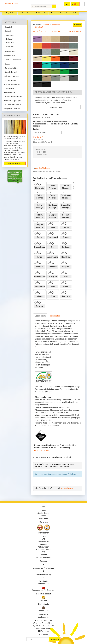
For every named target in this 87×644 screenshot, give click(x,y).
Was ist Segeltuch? (43, 557)
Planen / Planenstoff (12, 76)
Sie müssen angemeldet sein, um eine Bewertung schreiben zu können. (55, 466)
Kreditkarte (43, 581)
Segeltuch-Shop (11, 3)
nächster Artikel (75, 31)
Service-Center (44, 513)
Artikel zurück (57, 31)
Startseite (46, 25)
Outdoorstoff (41, 13)
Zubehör (8, 64)
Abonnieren (55, 639)
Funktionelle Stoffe (11, 68)
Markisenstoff (56, 13)
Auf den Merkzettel (43, 168)
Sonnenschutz (71, 13)
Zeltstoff (25, 13)
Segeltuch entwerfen (58, 107)
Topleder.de (44, 614)
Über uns (44, 555)
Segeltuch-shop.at (44, 594)
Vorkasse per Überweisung (43, 568)
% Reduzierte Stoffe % (13, 105)
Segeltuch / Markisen (12, 109)
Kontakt (43, 511)
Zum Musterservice (15, 163)
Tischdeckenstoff (11, 72)
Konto (43, 516)
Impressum (43, 537)
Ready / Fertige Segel (12, 101)
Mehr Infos (45, 631)
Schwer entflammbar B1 (13, 97)
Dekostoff (9, 39)
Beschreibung (40, 316)
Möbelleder (10, 47)
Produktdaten (54, 316)
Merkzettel (43, 518)
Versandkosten (67, 488)
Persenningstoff (10, 80)
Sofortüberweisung (43, 575)
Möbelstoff (9, 43)
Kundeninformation (43, 550)
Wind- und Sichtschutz (13, 60)
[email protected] (42, 450)
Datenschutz (44, 542)
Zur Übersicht (41, 31)
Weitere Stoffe (10, 93)
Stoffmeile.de (43, 604)
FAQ (43, 552)
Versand (44, 544)
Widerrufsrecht (43, 547)
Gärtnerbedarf (10, 88)
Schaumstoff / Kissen (12, 84)
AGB (43, 539)
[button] (82, 4)
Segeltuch (10, 13)
